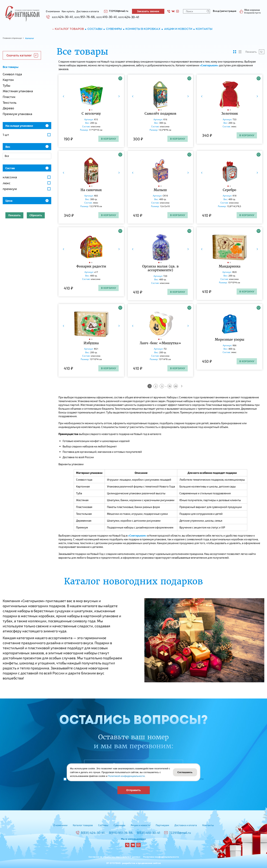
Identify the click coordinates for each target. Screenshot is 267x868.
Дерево (8, 108)
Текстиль (10, 102)
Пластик (9, 97)
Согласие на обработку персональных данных (114, 857)
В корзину (109, 139)
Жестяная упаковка (18, 91)
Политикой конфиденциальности (126, 776)
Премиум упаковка (17, 114)
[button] (90, 110)
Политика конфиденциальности (161, 857)
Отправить (133, 790)
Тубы (6, 85)
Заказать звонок (148, 11)
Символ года (12, 74)
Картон (8, 80)
